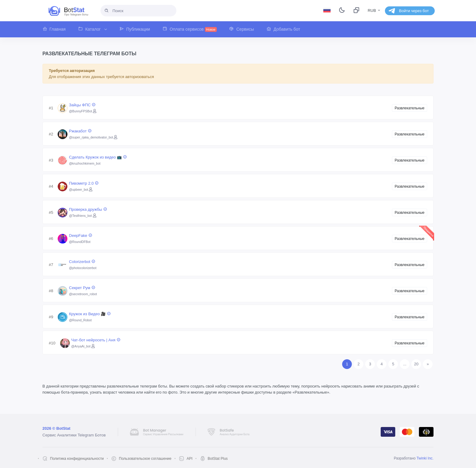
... (405, 364)
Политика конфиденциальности (77, 459)
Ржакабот (80, 131)
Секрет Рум (82, 288)
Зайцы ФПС (82, 105)
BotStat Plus (218, 459)
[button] (57, 29)
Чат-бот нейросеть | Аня (96, 340)
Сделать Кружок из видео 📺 (98, 157)
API (190, 459)
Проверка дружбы (88, 209)
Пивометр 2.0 (84, 183)
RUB (374, 10)
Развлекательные (410, 108)
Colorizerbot (82, 262)
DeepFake (81, 236)
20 (416, 364)
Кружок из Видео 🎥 (90, 314)
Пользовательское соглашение (145, 459)
